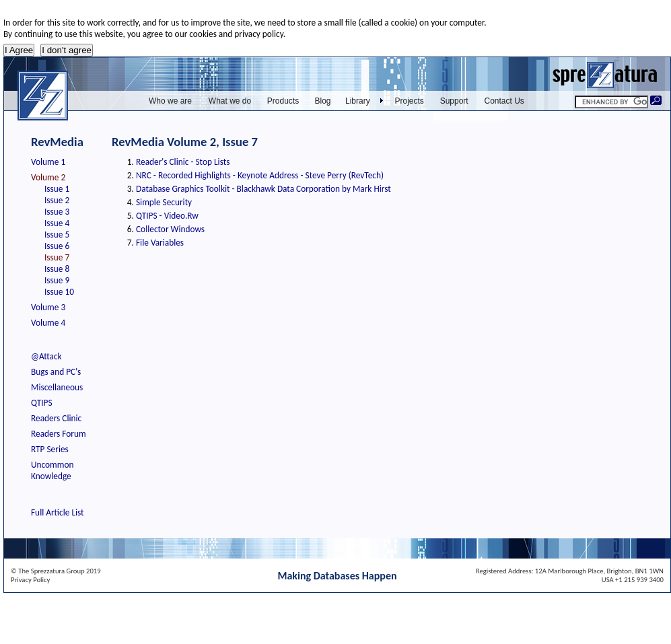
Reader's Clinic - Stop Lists (183, 162)
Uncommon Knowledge (52, 470)
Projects (410, 101)
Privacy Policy (30, 580)
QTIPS (42, 403)
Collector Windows (170, 229)
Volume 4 (48, 323)
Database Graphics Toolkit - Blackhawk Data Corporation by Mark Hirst (263, 189)
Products (283, 101)
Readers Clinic (56, 418)
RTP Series (50, 449)
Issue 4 (57, 223)
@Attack (46, 356)
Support (454, 101)
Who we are (170, 101)
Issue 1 (57, 189)
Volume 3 (48, 307)
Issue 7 (57, 257)
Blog (322, 101)
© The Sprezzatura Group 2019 (56, 571)
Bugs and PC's (56, 372)
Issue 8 (57, 269)
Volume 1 (48, 162)
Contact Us (504, 101)
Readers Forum (59, 434)
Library (358, 101)
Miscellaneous (57, 387)
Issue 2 (57, 200)
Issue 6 (57, 246)
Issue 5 (57, 235)
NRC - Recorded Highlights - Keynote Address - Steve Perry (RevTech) (260, 175)
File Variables (160, 243)
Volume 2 (48, 177)
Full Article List (58, 512)
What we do (230, 101)
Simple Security (164, 202)
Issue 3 (57, 212)
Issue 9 (57, 280)
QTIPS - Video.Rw (167, 216)
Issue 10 (59, 292)
